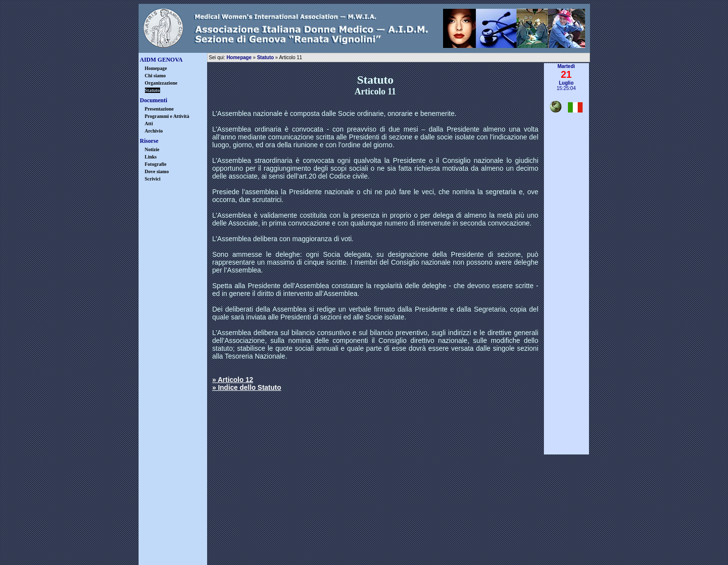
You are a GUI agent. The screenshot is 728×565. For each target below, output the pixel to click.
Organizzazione (161, 83)
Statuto (265, 57)
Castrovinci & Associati (413, 558)
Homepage (156, 68)
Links (151, 157)
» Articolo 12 (233, 380)
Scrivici (153, 179)
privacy (335, 542)
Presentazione (159, 109)
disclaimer (278, 542)
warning (393, 542)
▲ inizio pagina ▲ (566, 458)
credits (450, 542)
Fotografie (156, 164)
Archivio (154, 131)
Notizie (152, 149)
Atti (149, 124)
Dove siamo (157, 171)
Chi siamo (155, 76)
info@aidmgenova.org (435, 519)
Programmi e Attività (167, 116)
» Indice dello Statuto (247, 387)
